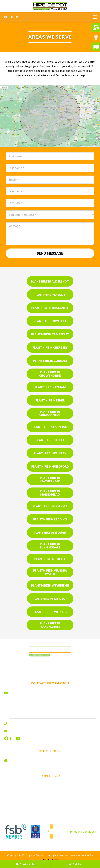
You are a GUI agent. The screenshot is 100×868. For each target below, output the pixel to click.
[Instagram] (11, 17)
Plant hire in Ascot (50, 295)
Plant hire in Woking (50, 612)
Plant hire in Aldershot (50, 281)
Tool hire (26, 799)
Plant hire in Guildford (50, 466)
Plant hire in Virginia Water (50, 572)
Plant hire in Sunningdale (50, 546)
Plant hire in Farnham (50, 427)
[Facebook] (6, 17)
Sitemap (74, 813)
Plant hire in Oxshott (50, 506)
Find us (74, 784)
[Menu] (95, 17)
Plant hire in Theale (50, 559)
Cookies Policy (74, 809)
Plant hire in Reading (50, 519)
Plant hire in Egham (50, 387)
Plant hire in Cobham (50, 361)
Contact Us (25, 864)
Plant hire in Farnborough (50, 413)
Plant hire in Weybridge (50, 585)
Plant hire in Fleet (50, 440)
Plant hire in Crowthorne (50, 374)
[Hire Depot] (50, 6)
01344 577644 (18, 723)
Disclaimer (74, 799)
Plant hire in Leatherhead (50, 480)
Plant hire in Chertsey (50, 347)
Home (26, 784)
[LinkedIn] (17, 17)
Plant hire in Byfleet (50, 321)
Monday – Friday (20, 760)
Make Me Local (50, 860)
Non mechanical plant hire (26, 794)
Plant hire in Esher (50, 400)
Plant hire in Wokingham (50, 625)
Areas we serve (26, 809)
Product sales (26, 818)
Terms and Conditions (83, 831)
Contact (74, 794)
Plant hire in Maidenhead (50, 493)
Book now (74, 789)
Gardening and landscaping (26, 804)
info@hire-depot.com (22, 730)
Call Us (75, 864)
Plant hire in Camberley (50, 334)
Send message (50, 253)
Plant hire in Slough (50, 533)
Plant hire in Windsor (50, 599)
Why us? (26, 813)
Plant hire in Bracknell (50, 308)
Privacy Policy (74, 804)
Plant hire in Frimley (50, 453)
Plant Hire (26, 789)
